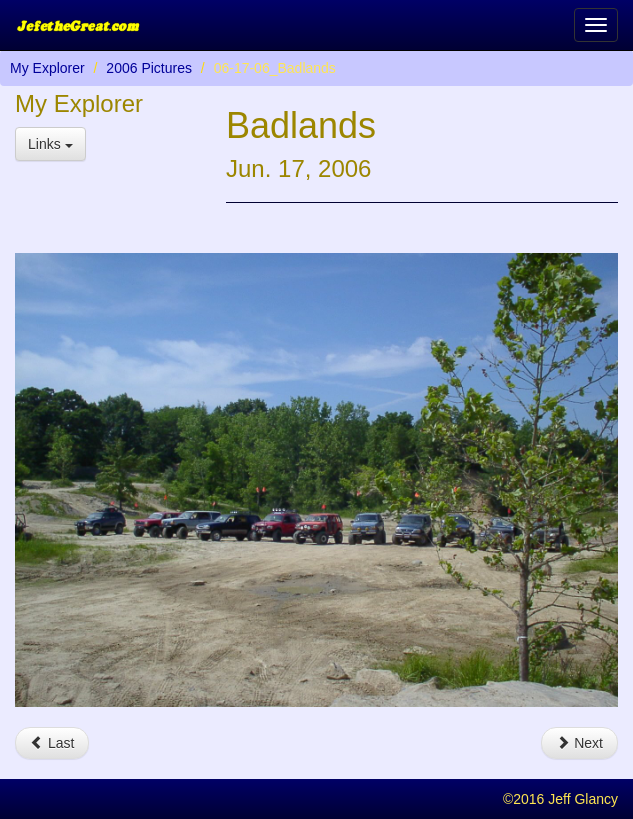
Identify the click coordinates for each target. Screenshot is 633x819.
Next (579, 743)
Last (52, 743)
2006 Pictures (149, 68)
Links (50, 144)
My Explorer (47, 68)
